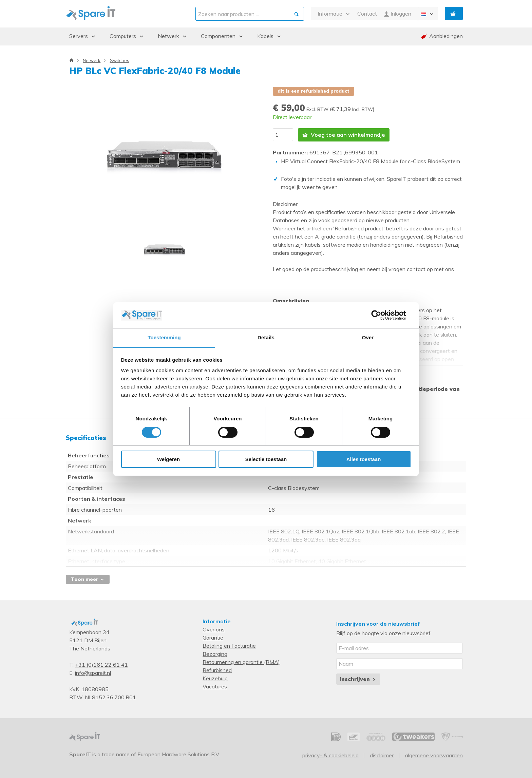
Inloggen (397, 14)
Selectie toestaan (266, 459)
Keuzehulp (215, 678)
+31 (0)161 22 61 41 (101, 664)
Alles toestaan (364, 459)
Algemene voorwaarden (434, 755)
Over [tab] (368, 337)
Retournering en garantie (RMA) (241, 662)
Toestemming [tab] (164, 337)
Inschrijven (358, 679)
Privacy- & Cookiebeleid (330, 755)
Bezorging (215, 653)
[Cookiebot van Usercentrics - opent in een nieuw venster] (382, 315)
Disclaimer (382, 755)
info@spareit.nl (93, 672)
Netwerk (92, 60)
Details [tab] (266, 337)
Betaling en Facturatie (229, 645)
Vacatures (215, 686)
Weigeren (168, 459)
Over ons (214, 629)
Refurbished (217, 670)
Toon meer (88, 579)
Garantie (213, 637)
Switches (120, 60)
